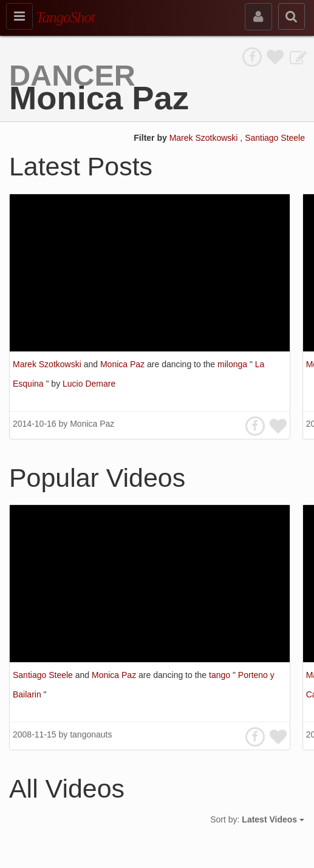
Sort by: (257, 819)
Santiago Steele (275, 138)
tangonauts (91, 734)
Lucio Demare (89, 384)
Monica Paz (124, 364)
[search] (292, 16)
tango (221, 675)
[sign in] (258, 17)
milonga (234, 364)
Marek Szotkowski (205, 138)
